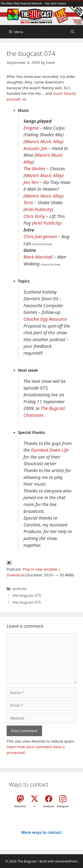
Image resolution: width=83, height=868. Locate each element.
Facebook (49, 806)
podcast (20, 588)
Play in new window (40, 569)
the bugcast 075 (27, 602)
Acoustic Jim (35, 148)
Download (16, 575)
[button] (72, 32)
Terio (28, 202)
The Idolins (34, 168)
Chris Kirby (34, 216)
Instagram (63, 806)
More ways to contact (41, 832)
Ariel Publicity (38, 209)
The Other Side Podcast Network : (22, 4)
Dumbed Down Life (50, 450)
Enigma (31, 128)
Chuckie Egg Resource (45, 319)
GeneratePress (66, 861)
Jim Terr (31, 182)
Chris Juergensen (40, 236)
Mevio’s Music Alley (43, 141)
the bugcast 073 (27, 595)
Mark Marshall (38, 257)
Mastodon (20, 806)
